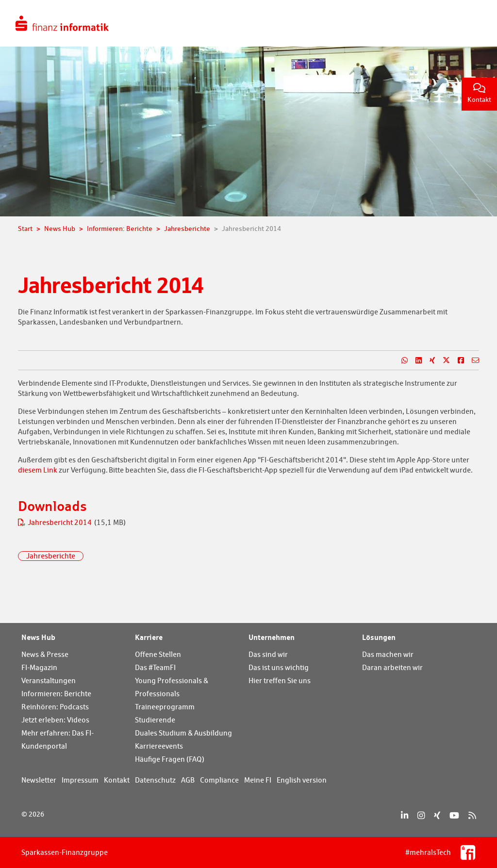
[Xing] (437, 815)
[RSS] (472, 815)
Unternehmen (272, 637)
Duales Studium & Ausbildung (183, 733)
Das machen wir (388, 654)
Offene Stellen (158, 654)
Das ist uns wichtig (279, 667)
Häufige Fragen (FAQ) (170, 759)
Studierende (155, 720)
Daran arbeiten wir (392, 667)
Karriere (149, 637)
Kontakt (479, 93)
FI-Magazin (39, 667)
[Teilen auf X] (442, 360)
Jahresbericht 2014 (56, 522)
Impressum (80, 780)
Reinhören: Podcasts (55, 707)
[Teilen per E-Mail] (472, 360)
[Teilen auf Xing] (428, 360)
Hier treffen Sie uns (280, 680)
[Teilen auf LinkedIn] (415, 360)
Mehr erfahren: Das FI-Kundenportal (58, 739)
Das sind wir (268, 654)
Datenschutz (155, 780)
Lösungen (379, 637)
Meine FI (258, 780)
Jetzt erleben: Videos (55, 720)
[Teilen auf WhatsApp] (401, 360)
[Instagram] (421, 815)
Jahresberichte (51, 556)
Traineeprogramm (165, 707)
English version (302, 780)
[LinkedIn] (405, 815)
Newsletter (39, 780)
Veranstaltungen (49, 680)
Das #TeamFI (155, 667)
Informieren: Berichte (56, 694)
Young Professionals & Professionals (172, 687)
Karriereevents (159, 746)
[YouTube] (454, 815)
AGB (188, 780)
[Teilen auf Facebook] (457, 360)
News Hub (38, 637)
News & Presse (45, 654)
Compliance (219, 780)
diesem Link (38, 470)
